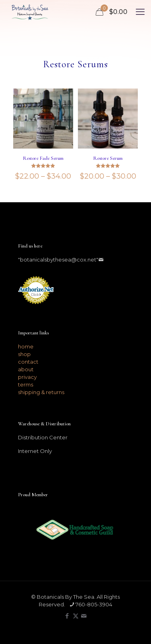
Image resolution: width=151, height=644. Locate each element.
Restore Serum (108, 158)
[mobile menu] (140, 12)
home (26, 346)
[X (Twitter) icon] (76, 616)
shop (24, 354)
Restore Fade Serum (43, 158)
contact (28, 362)
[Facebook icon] (67, 616)
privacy (27, 377)
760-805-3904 (94, 604)
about (26, 369)
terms (26, 384)
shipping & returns (41, 392)
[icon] (84, 616)
